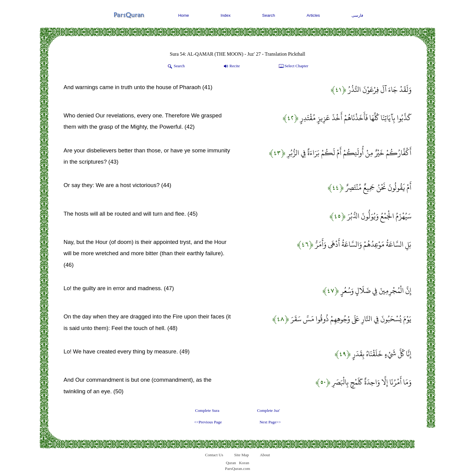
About (265, 455)
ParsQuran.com (238, 469)
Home (184, 15)
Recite (231, 66)
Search (269, 15)
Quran (231, 463)
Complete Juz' (268, 410)
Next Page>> (270, 422)
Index (226, 15)
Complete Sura (207, 410)
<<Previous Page (208, 422)
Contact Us (214, 455)
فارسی (357, 15)
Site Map (242, 455)
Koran (244, 463)
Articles (313, 15)
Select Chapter (293, 66)
